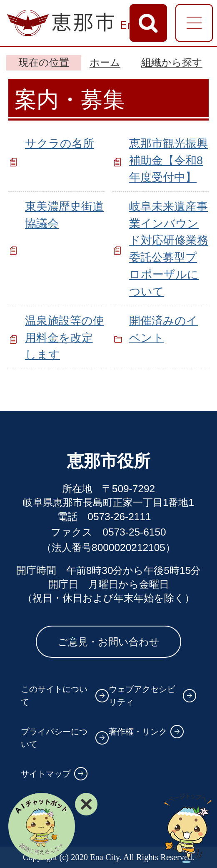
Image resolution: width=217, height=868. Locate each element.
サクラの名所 (60, 143)
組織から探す (172, 62)
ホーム (105, 62)
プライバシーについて (54, 738)
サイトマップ (46, 774)
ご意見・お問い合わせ (108, 642)
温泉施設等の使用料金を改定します (65, 338)
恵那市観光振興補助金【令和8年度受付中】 (168, 160)
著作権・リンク (138, 732)
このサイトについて (54, 696)
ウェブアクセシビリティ (142, 696)
